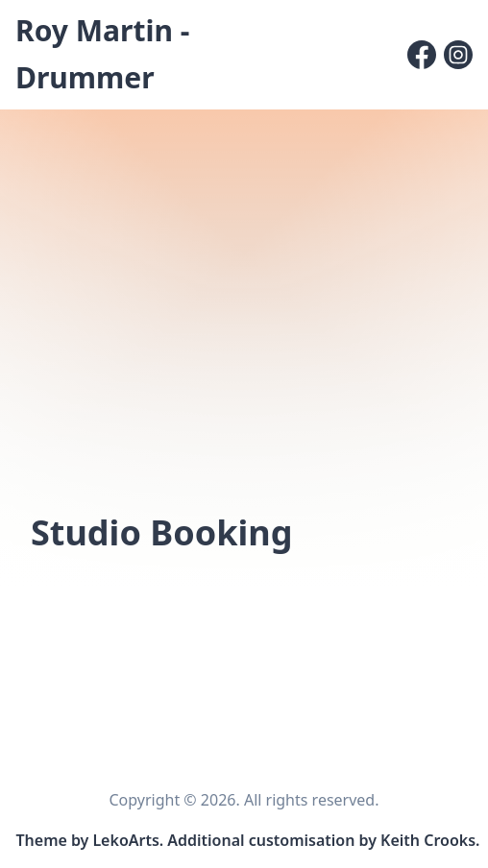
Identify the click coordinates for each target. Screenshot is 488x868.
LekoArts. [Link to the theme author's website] (128, 840)
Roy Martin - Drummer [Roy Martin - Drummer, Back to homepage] (102, 54)
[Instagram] (458, 55)
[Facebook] (422, 55)
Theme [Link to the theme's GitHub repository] (42, 840)
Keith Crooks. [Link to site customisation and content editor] (430, 840)
